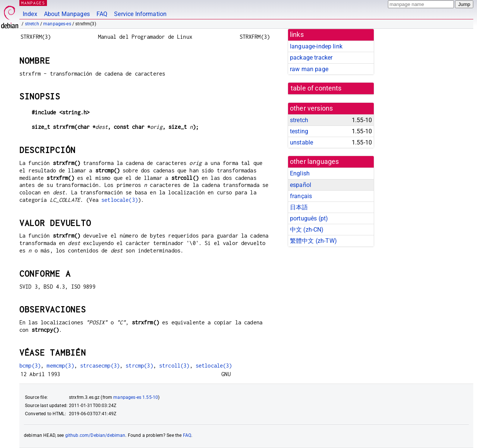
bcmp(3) (30, 366)
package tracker (311, 58)
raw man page (309, 69)
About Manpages (67, 14)
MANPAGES (33, 3)
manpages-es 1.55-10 (136, 397)
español (301, 185)
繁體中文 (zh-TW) (313, 241)
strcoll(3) (174, 366)
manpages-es (57, 24)
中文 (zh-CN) (307, 230)
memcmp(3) (60, 366)
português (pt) (309, 218)
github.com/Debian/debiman (95, 435)
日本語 (299, 207)
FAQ (102, 14)
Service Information (140, 14)
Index (30, 14)
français (301, 196)
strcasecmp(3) (100, 366)
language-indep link (316, 46)
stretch (32, 24)
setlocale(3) (120, 200)
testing (299, 131)
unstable (301, 142)
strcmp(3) (139, 366)
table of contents (316, 88)
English (300, 173)
